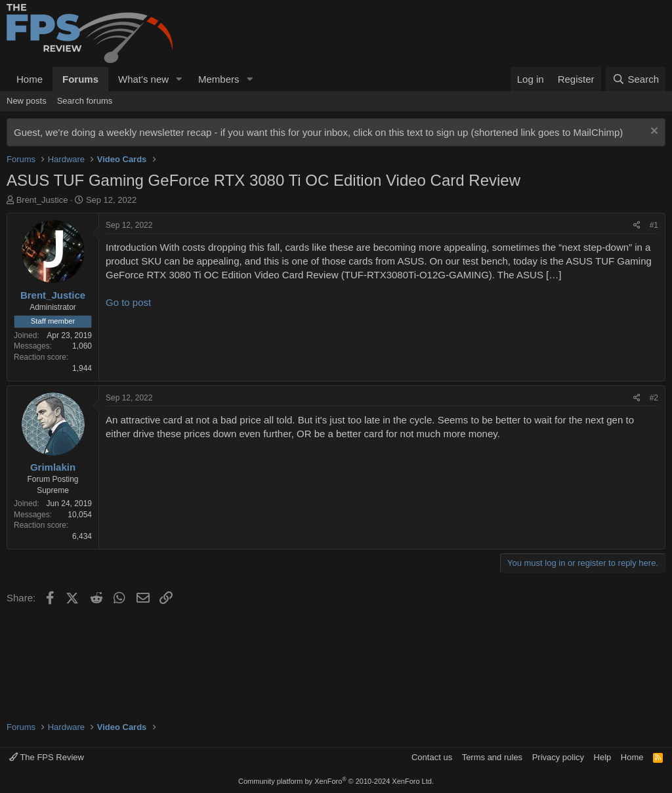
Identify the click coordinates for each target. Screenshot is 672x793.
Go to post (128, 302)
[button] (179, 79)
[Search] (636, 79)
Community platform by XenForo (336, 781)
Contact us (432, 757)
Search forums (85, 101)
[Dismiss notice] (653, 132)
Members (219, 79)
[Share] (637, 225)
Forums (80, 79)
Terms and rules (492, 757)
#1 (654, 225)
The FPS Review (47, 757)
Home (30, 79)
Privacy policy (558, 757)
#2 (654, 398)
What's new (143, 79)
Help (603, 757)
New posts (27, 101)
